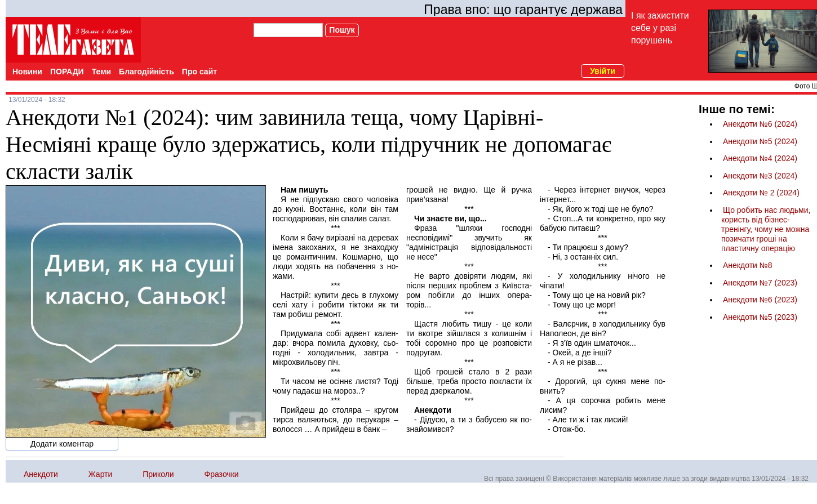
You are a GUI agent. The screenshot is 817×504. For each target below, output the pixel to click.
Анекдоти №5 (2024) (760, 141)
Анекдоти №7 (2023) (760, 283)
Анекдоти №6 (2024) (760, 124)
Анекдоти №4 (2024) (760, 158)
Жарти (101, 474)
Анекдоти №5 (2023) (760, 317)
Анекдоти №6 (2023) (760, 300)
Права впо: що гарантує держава (523, 10)
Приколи (158, 474)
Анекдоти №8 (748, 265)
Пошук (342, 30)
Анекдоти (41, 474)
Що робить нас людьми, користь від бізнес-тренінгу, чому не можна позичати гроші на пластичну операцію (766, 229)
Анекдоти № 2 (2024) (761, 193)
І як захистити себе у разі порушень (660, 28)
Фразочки (222, 474)
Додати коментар (62, 444)
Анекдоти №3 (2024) (760, 176)
